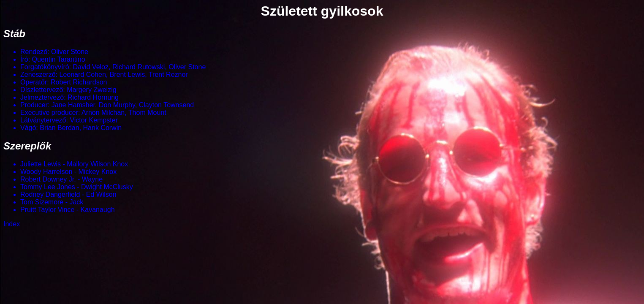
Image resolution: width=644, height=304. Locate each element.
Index (12, 224)
